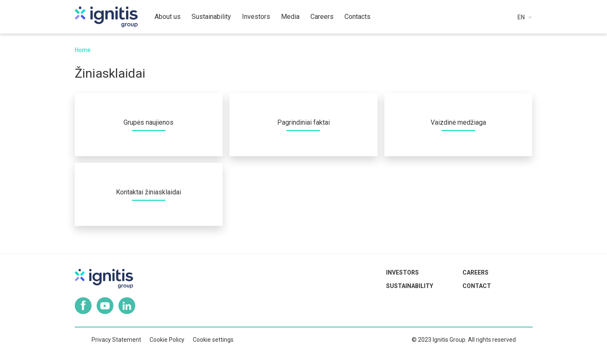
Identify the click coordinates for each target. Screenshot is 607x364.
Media (290, 17)
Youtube (105, 306)
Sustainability (410, 286)
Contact (477, 286)
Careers (476, 272)
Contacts (357, 17)
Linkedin (127, 306)
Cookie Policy (167, 340)
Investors (402, 272)
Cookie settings (213, 340)
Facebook (83, 306)
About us (168, 17)
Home (83, 50)
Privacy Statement (116, 340)
